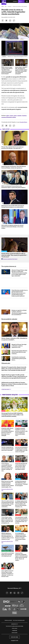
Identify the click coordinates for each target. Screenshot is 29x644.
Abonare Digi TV (15, 624)
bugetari (24, 115)
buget (12, 115)
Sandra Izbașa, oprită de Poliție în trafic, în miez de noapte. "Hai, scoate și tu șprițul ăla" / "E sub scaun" (14, 255)
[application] (15, 48)
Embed (4, 56)
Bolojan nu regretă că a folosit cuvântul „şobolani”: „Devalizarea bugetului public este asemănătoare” (19, 312)
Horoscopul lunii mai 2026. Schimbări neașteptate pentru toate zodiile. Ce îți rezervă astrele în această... (12, 415)
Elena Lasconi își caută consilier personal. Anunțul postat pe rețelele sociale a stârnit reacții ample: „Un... (8, 484)
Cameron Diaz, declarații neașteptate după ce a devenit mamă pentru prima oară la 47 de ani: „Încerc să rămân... (21, 557)
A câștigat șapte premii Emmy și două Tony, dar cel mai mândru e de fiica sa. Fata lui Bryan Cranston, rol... (21, 504)
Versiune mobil (15, 637)
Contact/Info (15, 633)
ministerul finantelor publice (9, 117)
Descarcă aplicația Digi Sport (10, 259)
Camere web (15, 630)
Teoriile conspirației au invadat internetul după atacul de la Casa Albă (7, 449)
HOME (3, 6)
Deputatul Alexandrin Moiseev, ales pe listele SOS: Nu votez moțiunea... (19, 352)
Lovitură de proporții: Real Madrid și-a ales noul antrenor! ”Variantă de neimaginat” (21, 483)
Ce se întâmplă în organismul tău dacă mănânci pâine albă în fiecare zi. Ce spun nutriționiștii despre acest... (21, 537)
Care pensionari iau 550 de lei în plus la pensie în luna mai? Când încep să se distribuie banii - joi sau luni (21, 520)
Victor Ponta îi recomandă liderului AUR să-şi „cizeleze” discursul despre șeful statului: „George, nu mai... (7, 467)
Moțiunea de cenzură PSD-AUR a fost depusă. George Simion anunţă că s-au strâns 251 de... (13, 206)
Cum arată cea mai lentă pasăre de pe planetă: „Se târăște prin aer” (8, 554)
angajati (20, 115)
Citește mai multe (6, 389)
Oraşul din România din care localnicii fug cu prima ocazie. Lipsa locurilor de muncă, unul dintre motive (21, 466)
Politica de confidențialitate (19, 620)
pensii (15, 115)
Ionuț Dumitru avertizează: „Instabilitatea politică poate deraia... (19, 358)
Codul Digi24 (15, 628)
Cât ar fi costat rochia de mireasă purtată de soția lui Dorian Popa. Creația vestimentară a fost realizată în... (8, 504)
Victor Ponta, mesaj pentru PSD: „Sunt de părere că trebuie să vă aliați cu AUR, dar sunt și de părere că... (7, 520)
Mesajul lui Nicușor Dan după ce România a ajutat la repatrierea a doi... (19, 346)
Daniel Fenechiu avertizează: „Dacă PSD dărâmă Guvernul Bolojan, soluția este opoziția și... (14, 167)
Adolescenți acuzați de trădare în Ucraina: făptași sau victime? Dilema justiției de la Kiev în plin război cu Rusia (14, 384)
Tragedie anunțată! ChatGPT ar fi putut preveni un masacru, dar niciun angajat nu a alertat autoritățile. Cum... (21, 432)
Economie (10, 6)
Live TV (20, 1)
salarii (8, 115)
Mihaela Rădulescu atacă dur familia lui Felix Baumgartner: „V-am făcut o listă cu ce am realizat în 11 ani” (8, 536)
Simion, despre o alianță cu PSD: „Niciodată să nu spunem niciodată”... (14, 339)
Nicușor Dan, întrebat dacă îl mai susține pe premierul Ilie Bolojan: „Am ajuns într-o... (12, 148)
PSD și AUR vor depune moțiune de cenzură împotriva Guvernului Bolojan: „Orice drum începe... (12, 227)
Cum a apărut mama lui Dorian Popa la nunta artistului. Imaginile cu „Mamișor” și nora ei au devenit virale (7, 574)
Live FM (15, 1)
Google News (24, 122)
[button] (15, 48)
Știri (6, 6)
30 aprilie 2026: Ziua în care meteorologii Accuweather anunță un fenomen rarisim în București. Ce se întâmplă (7, 432)
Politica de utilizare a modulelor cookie (15, 626)
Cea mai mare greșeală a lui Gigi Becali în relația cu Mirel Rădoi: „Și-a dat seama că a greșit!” (21, 450)
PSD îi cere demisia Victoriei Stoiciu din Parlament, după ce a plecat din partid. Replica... (14, 187)
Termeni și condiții (8, 620)
